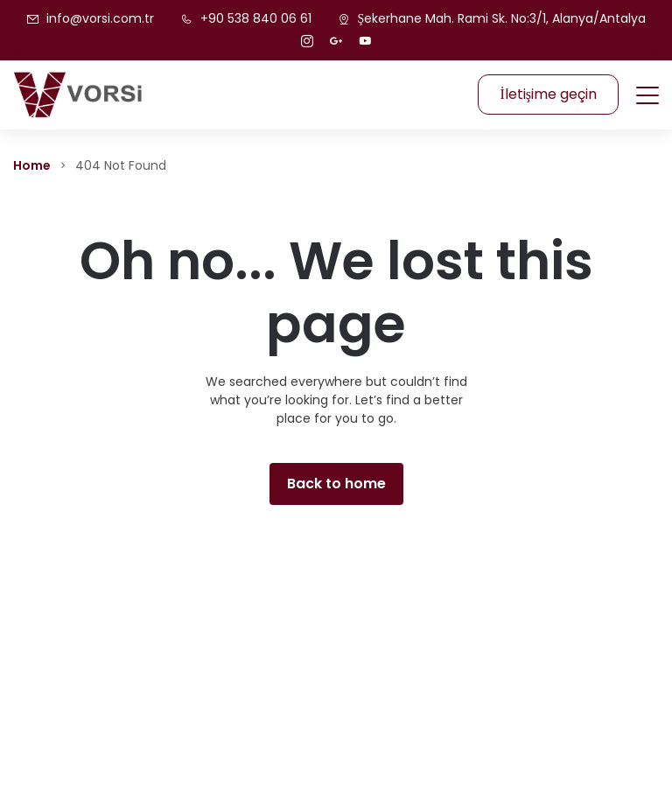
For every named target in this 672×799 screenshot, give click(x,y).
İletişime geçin (548, 94)
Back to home (336, 484)
